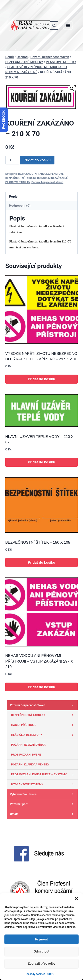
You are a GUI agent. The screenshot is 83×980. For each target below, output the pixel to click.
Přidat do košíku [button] (42, 379)
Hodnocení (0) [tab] (20, 206)
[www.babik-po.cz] (30, 26)
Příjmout (41, 939)
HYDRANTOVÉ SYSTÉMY (43, 784)
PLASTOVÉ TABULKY (18, 182)
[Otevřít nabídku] (68, 25)
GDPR (51, 974)
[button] (76, 899)
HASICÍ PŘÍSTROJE (43, 725)
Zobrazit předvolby (41, 964)
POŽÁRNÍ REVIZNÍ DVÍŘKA (28, 745)
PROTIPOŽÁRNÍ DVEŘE (26, 755)
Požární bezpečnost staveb (47, 182)
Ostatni (43, 814)
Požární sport (43, 804)
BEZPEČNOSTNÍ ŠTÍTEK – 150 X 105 (38, 542)
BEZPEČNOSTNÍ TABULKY (34, 174)
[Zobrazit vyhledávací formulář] (54, 26)
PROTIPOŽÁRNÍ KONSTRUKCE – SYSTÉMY (43, 774)
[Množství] (12, 160)
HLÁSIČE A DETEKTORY (43, 735)
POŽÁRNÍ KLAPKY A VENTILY (30, 764)
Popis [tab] (13, 197)
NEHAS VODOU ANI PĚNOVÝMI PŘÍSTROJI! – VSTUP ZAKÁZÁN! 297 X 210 (39, 661)
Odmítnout (41, 951)
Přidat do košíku (37, 160)
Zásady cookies (36, 974)
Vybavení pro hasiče (43, 794)
